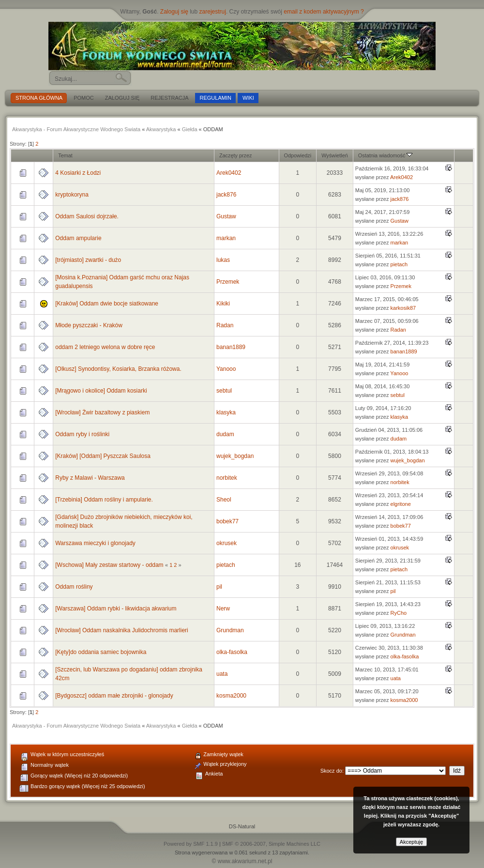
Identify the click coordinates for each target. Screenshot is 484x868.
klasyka (226, 412)
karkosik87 (403, 308)
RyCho (399, 613)
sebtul (224, 391)
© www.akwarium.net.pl (242, 861)
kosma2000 (231, 696)
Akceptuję (411, 842)
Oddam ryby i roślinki (82, 434)
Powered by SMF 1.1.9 (191, 844)
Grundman (230, 630)
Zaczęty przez (235, 155)
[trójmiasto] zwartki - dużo (88, 260)
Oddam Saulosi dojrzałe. (87, 216)
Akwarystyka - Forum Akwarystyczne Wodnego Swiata (76, 129)
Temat (65, 155)
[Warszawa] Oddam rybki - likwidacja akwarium (116, 609)
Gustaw (226, 216)
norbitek (227, 478)
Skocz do (331, 771)
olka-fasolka (232, 652)
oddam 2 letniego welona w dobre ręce (105, 347)
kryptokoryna (72, 195)
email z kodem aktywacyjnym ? (324, 12)
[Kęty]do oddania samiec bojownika (101, 652)
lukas (223, 260)
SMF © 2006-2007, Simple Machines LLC (271, 844)
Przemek (228, 282)
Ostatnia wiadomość (386, 155)
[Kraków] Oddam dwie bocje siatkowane (107, 304)
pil (219, 587)
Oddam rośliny (74, 587)
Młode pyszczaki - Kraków (89, 325)
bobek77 (227, 521)
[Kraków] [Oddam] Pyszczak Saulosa (103, 456)
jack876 (226, 195)
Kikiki (223, 304)
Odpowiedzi (298, 155)
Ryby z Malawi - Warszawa (90, 478)
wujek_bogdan (235, 456)
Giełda (190, 129)
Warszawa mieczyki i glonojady (95, 543)
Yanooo (226, 369)
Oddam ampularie (78, 238)
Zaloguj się (174, 12)
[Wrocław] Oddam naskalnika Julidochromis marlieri (122, 630)
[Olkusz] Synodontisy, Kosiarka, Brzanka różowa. (118, 369)
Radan (225, 325)
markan (226, 238)
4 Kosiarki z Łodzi (78, 173)
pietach (399, 264)
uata (222, 674)
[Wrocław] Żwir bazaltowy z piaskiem (102, 412)
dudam (225, 434)
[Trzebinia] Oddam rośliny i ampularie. (104, 500)
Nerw (223, 609)
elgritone (401, 504)
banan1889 (231, 347)
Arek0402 (229, 173)
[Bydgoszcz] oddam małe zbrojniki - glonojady (114, 696)
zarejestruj (213, 12)
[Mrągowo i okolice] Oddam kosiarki (101, 391)
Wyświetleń (335, 155)
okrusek (227, 543)
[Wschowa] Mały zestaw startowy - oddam (109, 565)
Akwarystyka (161, 129)
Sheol (224, 500)
